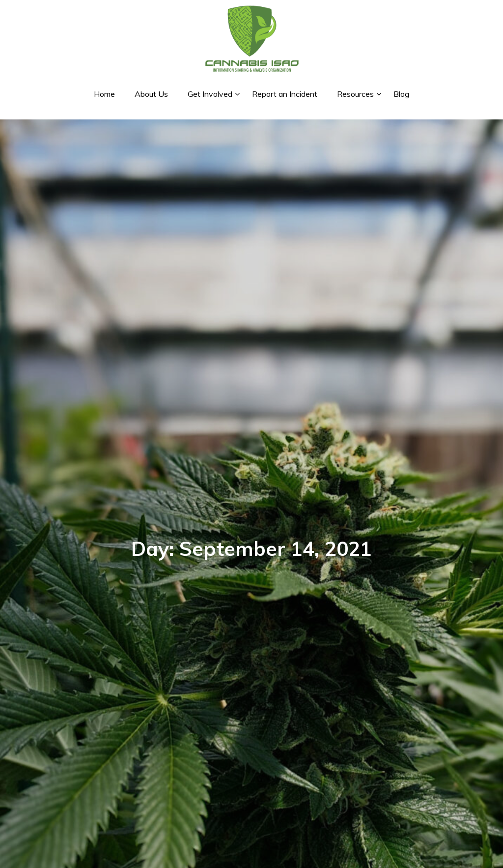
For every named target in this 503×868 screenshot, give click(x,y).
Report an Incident (285, 94)
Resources (355, 94)
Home (104, 94)
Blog (401, 94)
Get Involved (210, 94)
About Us (151, 94)
